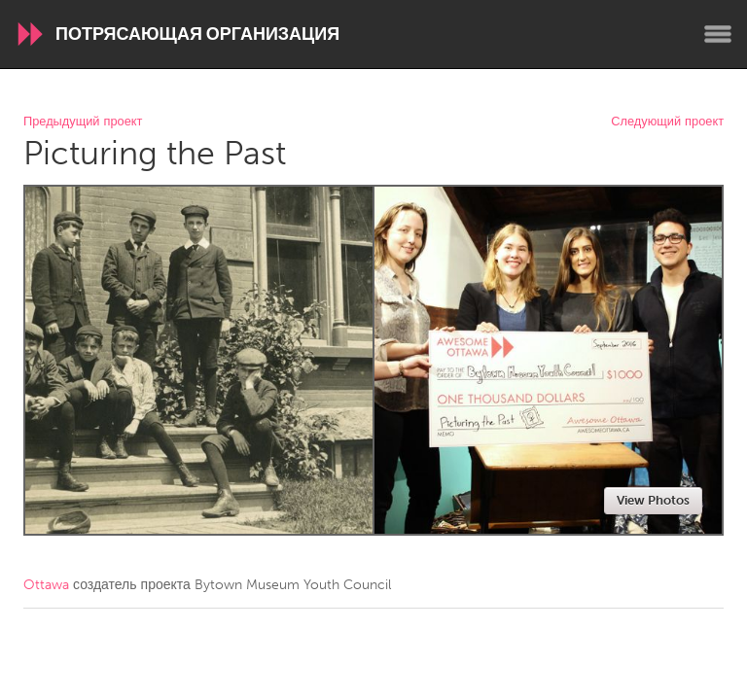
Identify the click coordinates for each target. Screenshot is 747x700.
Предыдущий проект (83, 122)
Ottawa (46, 585)
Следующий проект (667, 122)
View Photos (653, 500)
